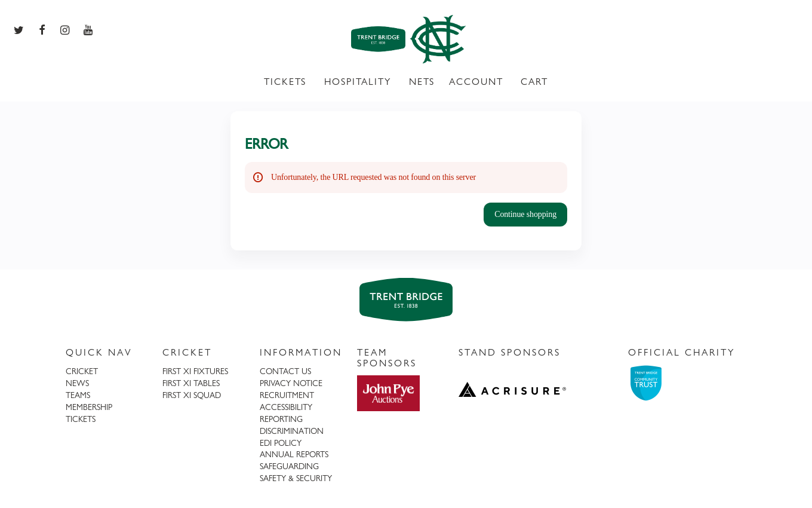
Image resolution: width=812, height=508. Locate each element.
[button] (525, 215)
